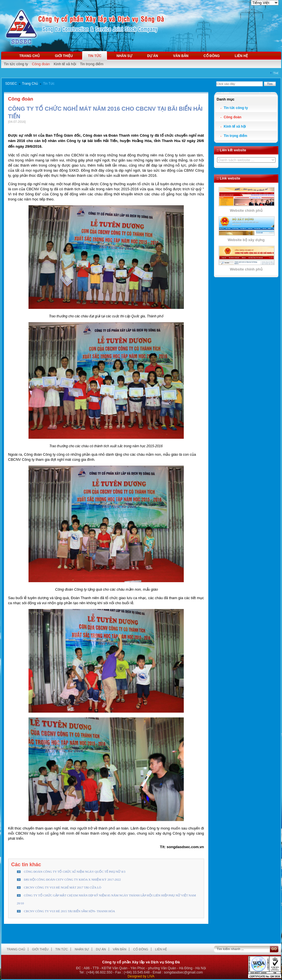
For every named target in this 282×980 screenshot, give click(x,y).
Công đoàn (41, 64)
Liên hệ (241, 56)
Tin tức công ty (16, 64)
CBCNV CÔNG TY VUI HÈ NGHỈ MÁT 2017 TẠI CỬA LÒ (63, 887)
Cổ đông (212, 56)
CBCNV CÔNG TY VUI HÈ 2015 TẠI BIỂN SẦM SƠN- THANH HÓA (70, 911)
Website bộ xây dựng (246, 240)
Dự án (152, 56)
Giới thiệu (64, 56)
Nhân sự (124, 56)
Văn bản (181, 56)
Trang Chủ (30, 84)
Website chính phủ (246, 210)
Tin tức (95, 56)
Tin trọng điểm (92, 64)
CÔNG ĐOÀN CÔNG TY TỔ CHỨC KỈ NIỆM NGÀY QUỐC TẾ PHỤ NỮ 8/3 (75, 872)
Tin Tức (49, 84)
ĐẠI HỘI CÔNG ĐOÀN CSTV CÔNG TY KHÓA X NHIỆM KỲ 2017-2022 (73, 879)
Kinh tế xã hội (65, 64)
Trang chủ (30, 56)
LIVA (151, 976)
